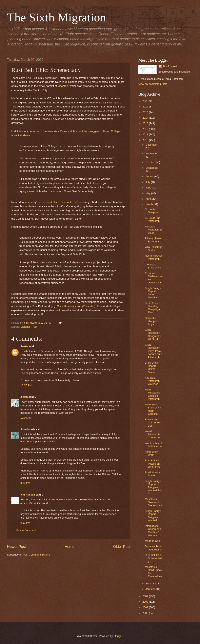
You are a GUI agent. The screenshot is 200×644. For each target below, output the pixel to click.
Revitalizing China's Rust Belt (154, 423)
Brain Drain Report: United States (151, 367)
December (151, 145)
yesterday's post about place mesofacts (48, 202)
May (148, 193)
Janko (24, 346)
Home (69, 547)
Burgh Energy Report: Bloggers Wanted (153, 516)
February (151, 583)
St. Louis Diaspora (152, 211)
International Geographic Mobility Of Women (153, 531)
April (148, 199)
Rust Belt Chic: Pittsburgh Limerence (153, 464)
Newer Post (16, 547)
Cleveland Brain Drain (153, 266)
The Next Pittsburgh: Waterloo (153, 381)
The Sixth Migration (57, 17)
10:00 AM (26, 418)
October (150, 162)
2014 (146, 118)
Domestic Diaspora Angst (152, 321)
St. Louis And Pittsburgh (153, 219)
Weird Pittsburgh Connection (153, 434)
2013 (146, 123)
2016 (146, 107)
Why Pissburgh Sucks (154, 248)
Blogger (118, 636)
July (148, 182)
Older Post (122, 547)
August (150, 176)
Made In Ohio (153, 541)
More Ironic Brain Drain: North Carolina (153, 409)
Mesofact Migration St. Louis (154, 230)
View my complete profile (153, 84)
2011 (146, 134)
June (149, 188)
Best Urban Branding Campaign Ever (152, 308)
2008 (146, 602)
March (149, 204)
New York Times (57, 131)
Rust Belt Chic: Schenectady (153, 558)
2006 (146, 613)
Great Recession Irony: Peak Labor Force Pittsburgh (153, 351)
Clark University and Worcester (76, 306)
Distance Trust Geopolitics (153, 548)
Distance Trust (29, 327)
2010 (146, 140)
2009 (146, 596)
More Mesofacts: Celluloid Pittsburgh (153, 394)
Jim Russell (28, 495)
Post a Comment (26, 530)
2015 (146, 112)
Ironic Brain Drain (151, 453)
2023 (146, 101)
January (150, 589)
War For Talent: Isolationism (154, 445)
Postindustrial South (153, 474)
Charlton (63, 86)
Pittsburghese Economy (153, 240)
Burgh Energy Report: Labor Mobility (153, 293)
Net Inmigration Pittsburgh (154, 257)
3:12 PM (25, 483)
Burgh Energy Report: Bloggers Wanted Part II (154, 487)
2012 (146, 129)
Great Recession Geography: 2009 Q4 (153, 334)
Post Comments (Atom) (37, 555)
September (152, 168)
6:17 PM (25, 523)
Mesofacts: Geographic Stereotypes (153, 502)
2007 (146, 607)
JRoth (24, 397)
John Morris (28, 429)
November (151, 153)
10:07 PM (26, 385)
